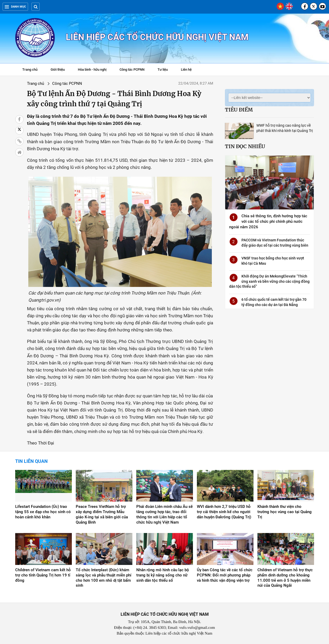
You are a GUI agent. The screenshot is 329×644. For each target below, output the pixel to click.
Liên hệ (186, 70)
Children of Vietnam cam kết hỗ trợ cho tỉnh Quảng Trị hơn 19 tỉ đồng (43, 575)
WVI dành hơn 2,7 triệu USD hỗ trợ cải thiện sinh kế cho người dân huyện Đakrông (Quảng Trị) (224, 512)
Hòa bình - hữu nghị (92, 70)
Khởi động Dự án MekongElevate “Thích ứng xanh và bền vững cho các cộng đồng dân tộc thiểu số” (269, 281)
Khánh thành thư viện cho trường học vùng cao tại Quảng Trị (285, 512)
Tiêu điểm (239, 110)
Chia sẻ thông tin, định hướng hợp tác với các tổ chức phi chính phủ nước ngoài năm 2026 (268, 221)
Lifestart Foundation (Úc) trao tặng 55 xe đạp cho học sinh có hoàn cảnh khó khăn (43, 512)
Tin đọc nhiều (245, 146)
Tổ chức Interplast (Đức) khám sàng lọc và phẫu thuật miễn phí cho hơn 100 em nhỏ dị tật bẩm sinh (104, 578)
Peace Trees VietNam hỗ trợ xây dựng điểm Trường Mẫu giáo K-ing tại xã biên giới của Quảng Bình (102, 514)
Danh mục (15, 7)
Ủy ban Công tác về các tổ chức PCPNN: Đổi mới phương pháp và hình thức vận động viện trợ (225, 575)
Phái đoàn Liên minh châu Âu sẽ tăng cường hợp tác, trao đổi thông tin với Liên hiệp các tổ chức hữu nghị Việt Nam (164, 514)
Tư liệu (165, 70)
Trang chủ (30, 70)
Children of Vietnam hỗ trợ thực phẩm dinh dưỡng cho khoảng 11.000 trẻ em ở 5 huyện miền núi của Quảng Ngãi (285, 578)
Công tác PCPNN (132, 70)
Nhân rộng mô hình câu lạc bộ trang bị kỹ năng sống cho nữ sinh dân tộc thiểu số (163, 575)
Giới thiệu (58, 70)
